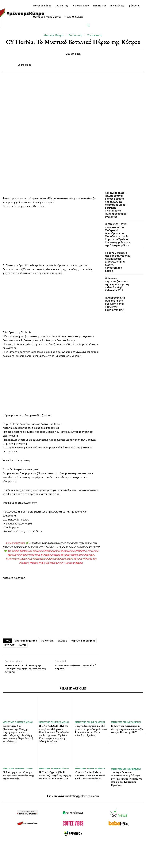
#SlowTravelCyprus (16, 559)
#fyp (41, 563)
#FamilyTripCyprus (30, 555)
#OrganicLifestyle (50, 555)
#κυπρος (24, 563)
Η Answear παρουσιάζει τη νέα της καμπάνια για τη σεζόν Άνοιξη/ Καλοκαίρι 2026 (117, 283)
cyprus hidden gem (83, 641)
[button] (88, 25)
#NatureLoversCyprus (87, 551)
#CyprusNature (52, 551)
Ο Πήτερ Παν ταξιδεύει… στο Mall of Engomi (75, 667)
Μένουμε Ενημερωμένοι (18, 722)
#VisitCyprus (68, 551)
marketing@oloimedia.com (82, 794)
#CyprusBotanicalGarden (59, 559)
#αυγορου (89, 555)
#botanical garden (26, 641)
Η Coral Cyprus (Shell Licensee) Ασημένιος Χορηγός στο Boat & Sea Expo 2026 (55, 774)
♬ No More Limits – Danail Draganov (63, 563)
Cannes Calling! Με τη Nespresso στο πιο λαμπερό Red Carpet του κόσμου (90, 774)
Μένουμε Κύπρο (54, 35)
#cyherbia (47, 641)
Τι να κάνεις (95, 35)
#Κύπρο (62, 641)
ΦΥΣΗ (22, 645)
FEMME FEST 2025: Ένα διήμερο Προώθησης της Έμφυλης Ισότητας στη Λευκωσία (25, 669)
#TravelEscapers (36, 559)
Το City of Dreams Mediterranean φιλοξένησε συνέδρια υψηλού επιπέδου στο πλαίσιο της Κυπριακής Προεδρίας (127, 777)
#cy (95, 559)
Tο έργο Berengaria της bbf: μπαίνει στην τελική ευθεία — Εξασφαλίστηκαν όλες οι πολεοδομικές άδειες (117, 261)
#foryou (33, 563)
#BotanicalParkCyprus (32, 551)
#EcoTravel (13, 555)
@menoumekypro (15, 543)
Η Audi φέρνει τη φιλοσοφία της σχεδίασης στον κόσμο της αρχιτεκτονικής (115, 303)
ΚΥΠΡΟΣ (10, 645)
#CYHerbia (13, 551)
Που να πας (75, 35)
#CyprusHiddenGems (72, 555)
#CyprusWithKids (83, 559)
